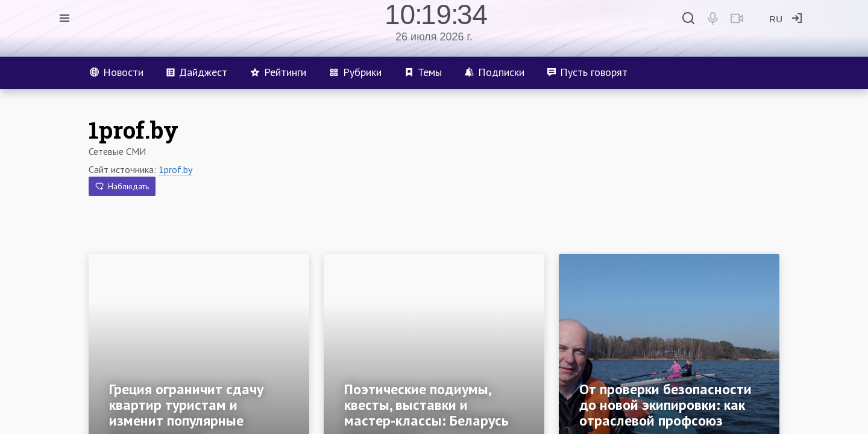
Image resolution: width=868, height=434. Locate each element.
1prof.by (175, 169)
